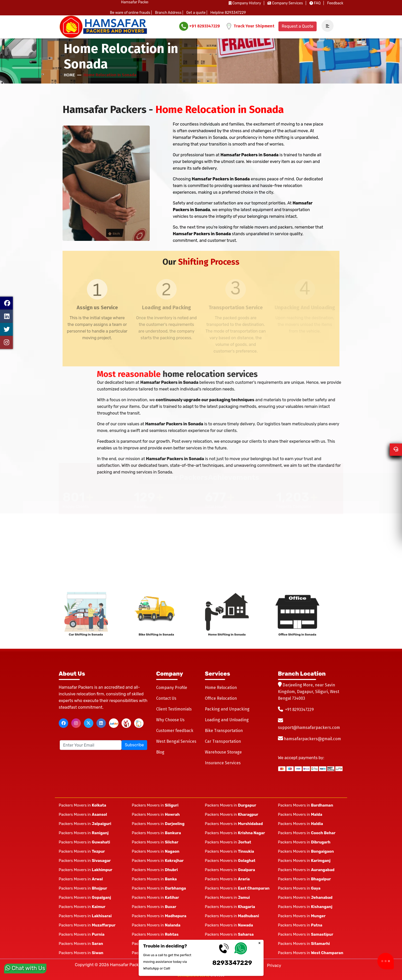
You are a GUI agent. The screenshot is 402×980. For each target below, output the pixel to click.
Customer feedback (175, 731)
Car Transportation (223, 741)
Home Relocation (221, 688)
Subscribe (134, 745)
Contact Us (166, 698)
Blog (160, 752)
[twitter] (89, 723)
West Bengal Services (176, 741)
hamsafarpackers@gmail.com (312, 739)
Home (69, 75)
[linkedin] (101, 723)
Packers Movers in (82, 805)
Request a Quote (298, 26)
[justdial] (114, 723)
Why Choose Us (170, 720)
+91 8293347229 (200, 26)
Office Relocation (221, 698)
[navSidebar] (326, 26)
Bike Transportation (224, 731)
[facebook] (63, 723)
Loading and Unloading (227, 720)
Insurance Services (223, 763)
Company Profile (172, 688)
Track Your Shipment (250, 26)
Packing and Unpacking (227, 709)
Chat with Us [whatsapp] (25, 966)
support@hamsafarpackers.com (309, 728)
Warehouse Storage (223, 752)
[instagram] (76, 723)
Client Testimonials (174, 709)
